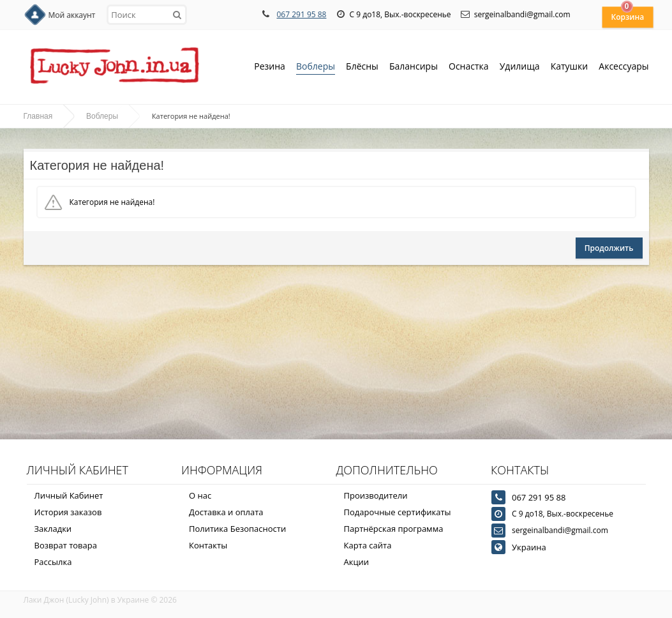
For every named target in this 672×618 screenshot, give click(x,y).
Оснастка (469, 67)
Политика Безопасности (237, 529)
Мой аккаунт (72, 15)
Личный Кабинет (69, 495)
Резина (270, 67)
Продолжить (609, 248)
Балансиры (414, 67)
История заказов (68, 512)
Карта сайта (368, 545)
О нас (200, 495)
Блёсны (362, 67)
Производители (376, 495)
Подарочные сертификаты (398, 512)
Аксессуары (623, 66)
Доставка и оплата (226, 512)
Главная (38, 116)
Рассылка (53, 562)
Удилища (520, 67)
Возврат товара (66, 545)
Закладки (53, 529)
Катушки (570, 67)
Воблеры (316, 67)
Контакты (208, 545)
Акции (357, 562)
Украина (529, 547)
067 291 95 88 (301, 14)
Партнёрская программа (394, 529)
